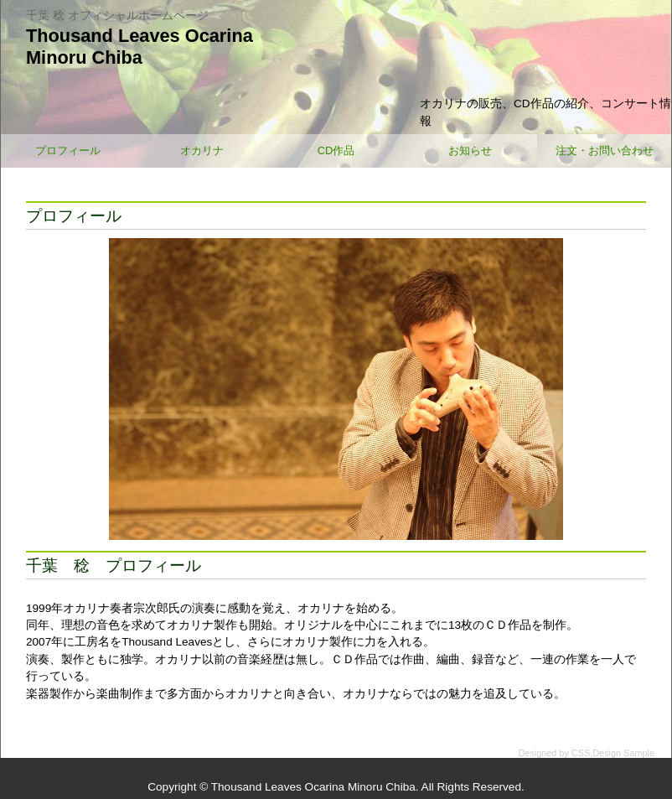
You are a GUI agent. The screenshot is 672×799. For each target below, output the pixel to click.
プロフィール (68, 150)
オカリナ (202, 150)
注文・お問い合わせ (605, 150)
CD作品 (336, 150)
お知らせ (470, 150)
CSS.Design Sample (613, 753)
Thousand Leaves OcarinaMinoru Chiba (140, 47)
